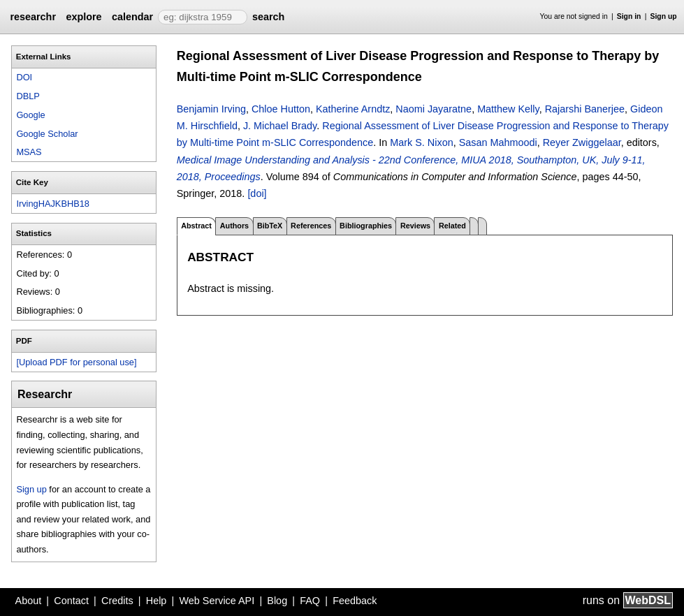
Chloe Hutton (281, 109)
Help (157, 601)
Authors (234, 226)
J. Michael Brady (280, 126)
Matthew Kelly (508, 109)
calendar (132, 17)
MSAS (29, 152)
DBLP (28, 96)
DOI (24, 77)
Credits (117, 601)
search (268, 17)
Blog (277, 601)
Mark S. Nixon (421, 142)
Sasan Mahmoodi (498, 142)
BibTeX (270, 226)
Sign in (629, 16)
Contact (71, 601)
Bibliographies (366, 226)
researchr (33, 17)
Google (30, 115)
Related (452, 226)
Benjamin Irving (211, 109)
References (311, 226)
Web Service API (217, 601)
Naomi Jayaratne (434, 109)
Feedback (355, 601)
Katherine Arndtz (353, 109)
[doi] (257, 193)
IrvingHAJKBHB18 (53, 204)
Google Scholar (47, 134)
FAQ (310, 601)
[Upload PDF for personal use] (76, 362)
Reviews (415, 226)
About (29, 601)
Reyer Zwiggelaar (582, 142)
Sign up (664, 16)
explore (83, 17)
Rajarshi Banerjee (585, 109)
